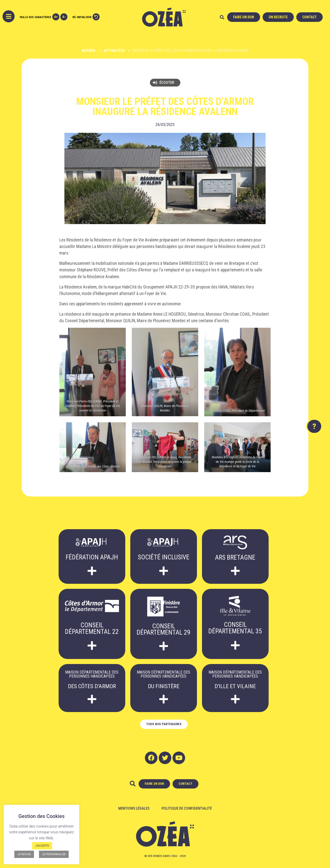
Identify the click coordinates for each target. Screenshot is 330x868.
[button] (222, 17)
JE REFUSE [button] (24, 854)
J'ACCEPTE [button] (42, 846)
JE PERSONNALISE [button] (54, 854)
